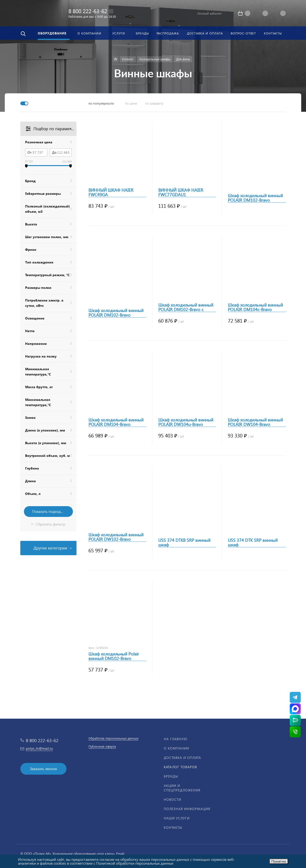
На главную (175, 739)
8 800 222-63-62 (88, 11)
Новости (172, 799)
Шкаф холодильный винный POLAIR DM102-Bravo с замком (186, 307)
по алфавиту (154, 103)
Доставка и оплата (182, 758)
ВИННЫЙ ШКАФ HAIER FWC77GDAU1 (181, 192)
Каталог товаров (180, 767)
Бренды (171, 776)
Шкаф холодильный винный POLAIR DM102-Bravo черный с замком (255, 198)
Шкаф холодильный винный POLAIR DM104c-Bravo (255, 307)
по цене (131, 103)
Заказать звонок (43, 769)
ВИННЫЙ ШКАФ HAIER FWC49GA (111, 192)
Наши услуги (177, 818)
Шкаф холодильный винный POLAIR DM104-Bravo (116, 422)
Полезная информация (187, 809)
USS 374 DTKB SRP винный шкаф (184, 543)
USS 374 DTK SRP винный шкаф (253, 543)
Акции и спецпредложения (182, 788)
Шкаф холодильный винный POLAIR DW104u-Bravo (186, 422)
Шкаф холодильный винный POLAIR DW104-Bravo (255, 422)
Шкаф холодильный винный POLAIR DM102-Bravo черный (116, 313)
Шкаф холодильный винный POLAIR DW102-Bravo (116, 537)
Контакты (173, 827)
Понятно (279, 861)
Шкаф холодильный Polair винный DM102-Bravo (114, 656)
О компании (176, 748)
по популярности (101, 103)
